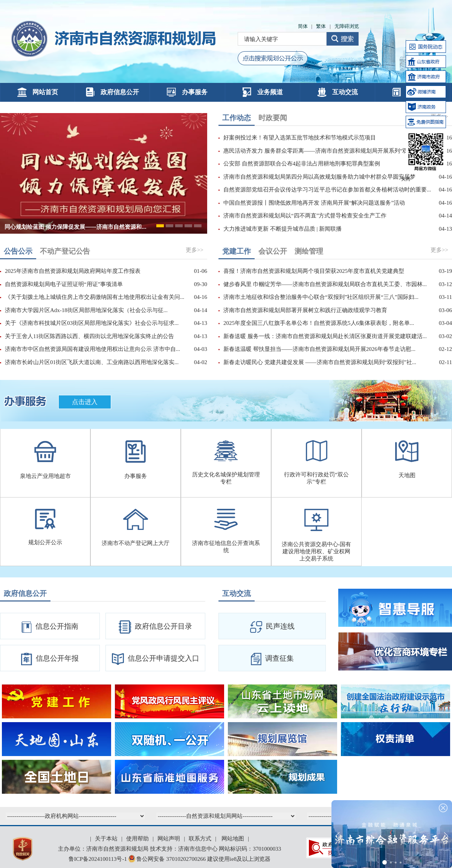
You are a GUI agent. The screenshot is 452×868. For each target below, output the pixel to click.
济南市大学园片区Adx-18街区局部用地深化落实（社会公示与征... (86, 310)
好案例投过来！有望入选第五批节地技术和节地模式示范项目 (300, 138)
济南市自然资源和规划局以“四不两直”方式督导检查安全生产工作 (305, 216)
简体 (303, 26)
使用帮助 (137, 839)
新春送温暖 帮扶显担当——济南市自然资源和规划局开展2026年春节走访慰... (319, 349)
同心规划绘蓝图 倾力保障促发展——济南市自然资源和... (76, 227)
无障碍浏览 (347, 26)
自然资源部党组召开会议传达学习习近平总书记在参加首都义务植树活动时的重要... (327, 190)
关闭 (406, 179)
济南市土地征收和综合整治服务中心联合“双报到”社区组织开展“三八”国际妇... (321, 297)
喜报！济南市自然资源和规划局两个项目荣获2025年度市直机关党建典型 (314, 271)
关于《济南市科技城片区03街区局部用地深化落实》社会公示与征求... (92, 323)
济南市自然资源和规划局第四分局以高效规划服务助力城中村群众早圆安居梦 (319, 177)
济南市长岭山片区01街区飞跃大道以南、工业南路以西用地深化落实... (92, 362)
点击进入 (85, 402)
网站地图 (233, 839)
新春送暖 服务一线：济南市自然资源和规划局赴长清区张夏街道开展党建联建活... (325, 336)
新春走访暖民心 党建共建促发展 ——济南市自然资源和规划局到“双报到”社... (320, 362)
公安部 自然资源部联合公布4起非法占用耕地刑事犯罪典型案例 (302, 164)
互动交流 (337, 92)
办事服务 (187, 92)
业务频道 (263, 92)
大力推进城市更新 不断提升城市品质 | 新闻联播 (282, 229)
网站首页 (38, 92)
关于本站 (106, 839)
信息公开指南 (50, 627)
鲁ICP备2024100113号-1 (98, 859)
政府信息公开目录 (155, 627)
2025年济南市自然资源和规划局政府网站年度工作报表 (73, 271)
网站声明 (169, 839)
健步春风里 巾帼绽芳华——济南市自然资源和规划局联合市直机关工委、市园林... (325, 284)
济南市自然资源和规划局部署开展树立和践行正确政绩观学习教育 (305, 310)
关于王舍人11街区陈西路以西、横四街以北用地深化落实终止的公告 (89, 336)
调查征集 (272, 659)
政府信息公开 (112, 92)
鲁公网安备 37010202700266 (168, 859)
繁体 (321, 26)
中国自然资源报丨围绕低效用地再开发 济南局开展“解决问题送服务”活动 (314, 203)
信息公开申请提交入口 (156, 659)
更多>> (195, 250)
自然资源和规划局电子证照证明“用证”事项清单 (64, 284)
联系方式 (200, 839)
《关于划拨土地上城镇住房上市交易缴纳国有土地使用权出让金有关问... (95, 297)
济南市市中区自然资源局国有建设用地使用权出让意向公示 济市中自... (92, 349)
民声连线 (272, 627)
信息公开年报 (50, 659)
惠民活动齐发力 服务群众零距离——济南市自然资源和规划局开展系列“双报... (321, 151)
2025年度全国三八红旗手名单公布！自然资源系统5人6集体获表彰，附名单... (319, 323)
